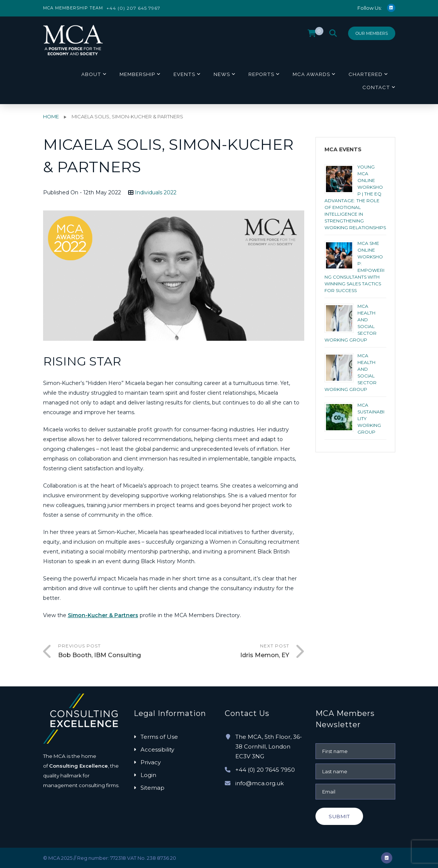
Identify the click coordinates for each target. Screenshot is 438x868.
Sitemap (152, 788)
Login (148, 775)
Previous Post (116, 652)
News (222, 74)
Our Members (372, 33)
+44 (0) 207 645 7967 (133, 8)
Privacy (151, 762)
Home (51, 116)
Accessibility (157, 749)
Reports (261, 74)
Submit (339, 816)
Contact (376, 87)
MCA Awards (311, 74)
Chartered (365, 74)
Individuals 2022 (156, 192)
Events (184, 74)
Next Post (231, 652)
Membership (137, 74)
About (91, 74)
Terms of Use (159, 737)
